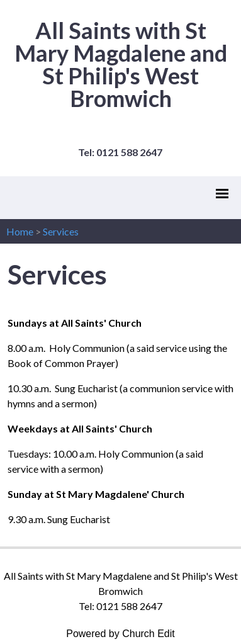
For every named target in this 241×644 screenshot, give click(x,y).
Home (20, 231)
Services (61, 231)
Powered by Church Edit (120, 634)
